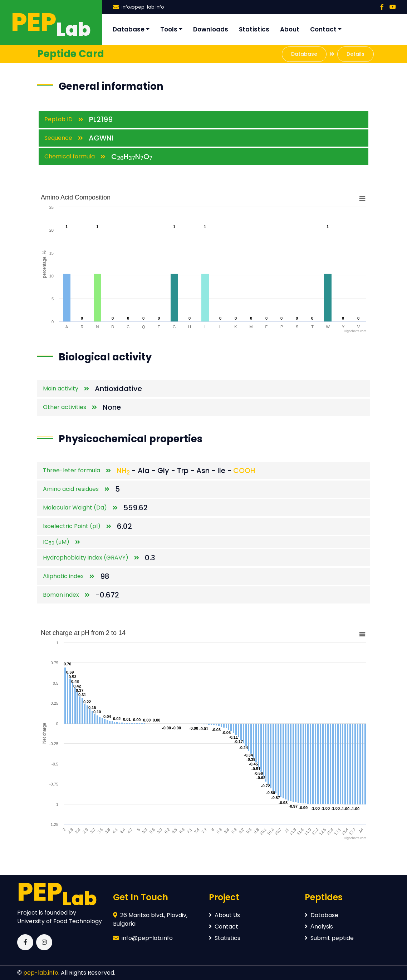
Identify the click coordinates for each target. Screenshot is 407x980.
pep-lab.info (41, 973)
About (290, 29)
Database (129, 29)
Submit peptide (329, 938)
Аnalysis (319, 927)
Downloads (211, 29)
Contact (323, 29)
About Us (224, 915)
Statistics (254, 29)
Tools (169, 29)
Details (355, 54)
